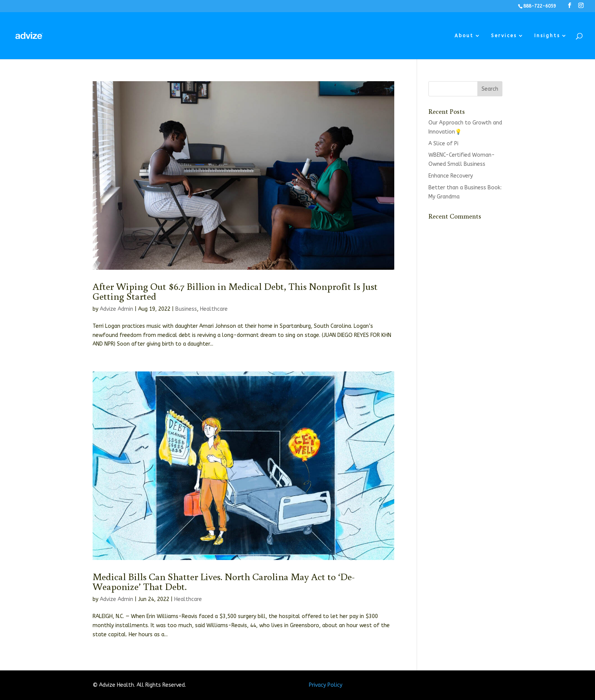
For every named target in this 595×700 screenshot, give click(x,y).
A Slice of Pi (443, 144)
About (464, 36)
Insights (547, 36)
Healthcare (214, 309)
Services (504, 36)
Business (186, 309)
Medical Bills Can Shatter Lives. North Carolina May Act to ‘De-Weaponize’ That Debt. (224, 581)
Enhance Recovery (451, 176)
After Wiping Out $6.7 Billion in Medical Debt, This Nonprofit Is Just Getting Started (235, 291)
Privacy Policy (326, 685)
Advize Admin (116, 309)
